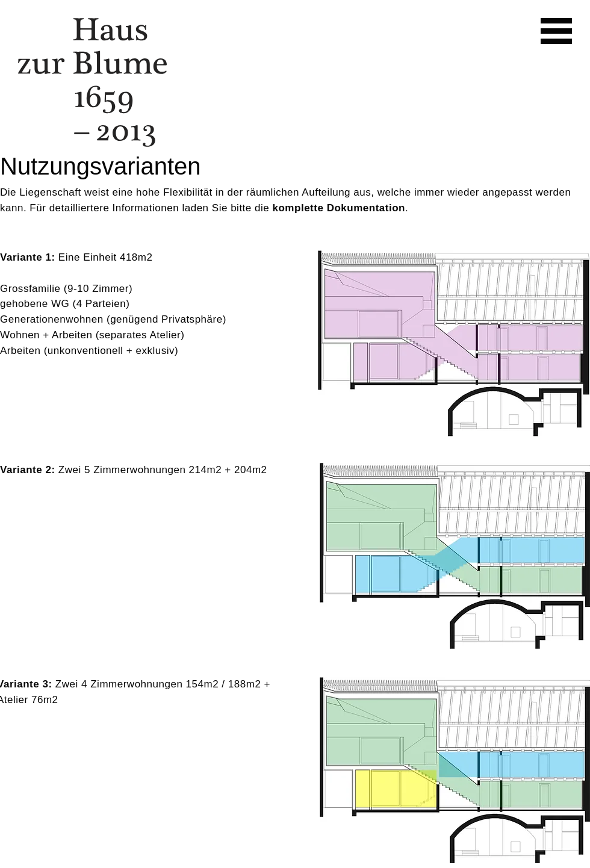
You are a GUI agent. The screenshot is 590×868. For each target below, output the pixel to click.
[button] (556, 31)
